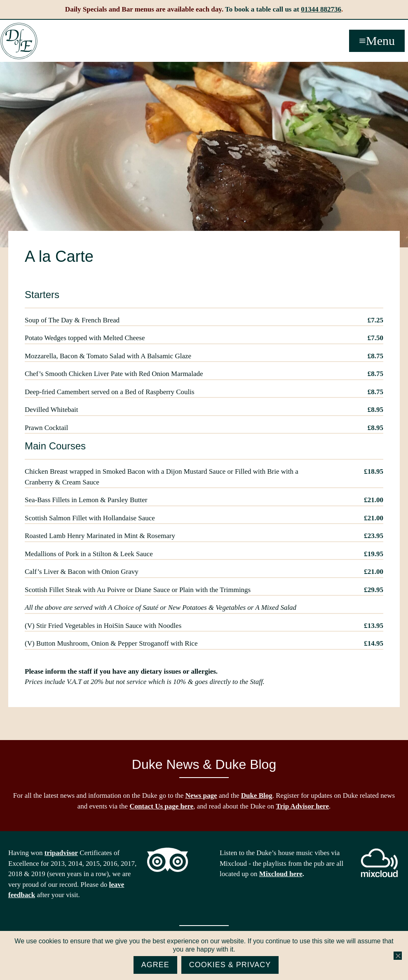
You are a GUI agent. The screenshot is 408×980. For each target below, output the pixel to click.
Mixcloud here (281, 874)
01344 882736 (321, 9)
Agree (155, 965)
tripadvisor (61, 853)
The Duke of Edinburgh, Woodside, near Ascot (19, 41)
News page (201, 796)
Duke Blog (257, 796)
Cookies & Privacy (230, 965)
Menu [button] (380, 41)
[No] (398, 956)
